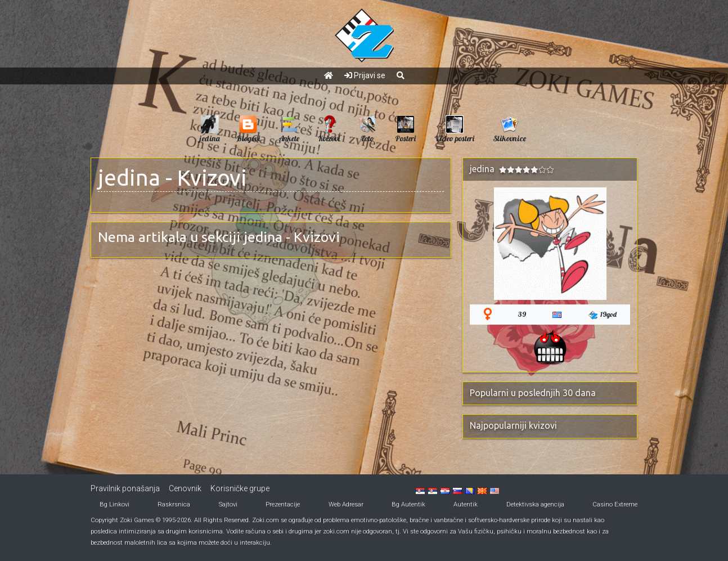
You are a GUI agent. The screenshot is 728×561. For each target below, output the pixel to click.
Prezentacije (283, 504)
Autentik (466, 504)
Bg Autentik (408, 504)
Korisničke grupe (240, 488)
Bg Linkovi (114, 504)
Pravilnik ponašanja (125, 488)
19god (603, 315)
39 (522, 314)
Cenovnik (185, 488)
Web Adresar (346, 504)
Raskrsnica (174, 504)
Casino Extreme (615, 504)
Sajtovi (228, 504)
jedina (129, 178)
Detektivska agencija (535, 504)
